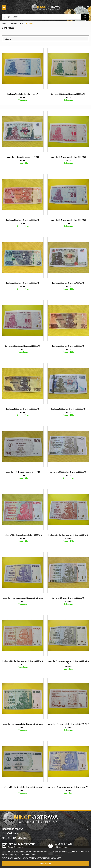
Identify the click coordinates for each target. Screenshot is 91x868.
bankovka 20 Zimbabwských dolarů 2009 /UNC (68, 220)
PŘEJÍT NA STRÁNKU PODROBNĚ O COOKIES (19, 858)
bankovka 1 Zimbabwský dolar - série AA (23, 94)
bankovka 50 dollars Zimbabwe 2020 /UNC (68, 346)
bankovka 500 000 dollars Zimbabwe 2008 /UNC (68, 472)
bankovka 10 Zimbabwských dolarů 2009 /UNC (68, 157)
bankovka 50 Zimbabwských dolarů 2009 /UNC (23, 346)
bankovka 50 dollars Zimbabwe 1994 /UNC (68, 283)
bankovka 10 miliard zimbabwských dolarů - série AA (23, 598)
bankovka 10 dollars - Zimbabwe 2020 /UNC (23, 220)
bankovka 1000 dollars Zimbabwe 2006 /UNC (23, 472)
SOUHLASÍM (45, 864)
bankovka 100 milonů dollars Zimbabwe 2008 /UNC (23, 535)
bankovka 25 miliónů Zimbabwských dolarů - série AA (23, 787)
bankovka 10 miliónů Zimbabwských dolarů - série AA (68, 787)
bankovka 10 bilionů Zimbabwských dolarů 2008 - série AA (68, 662)
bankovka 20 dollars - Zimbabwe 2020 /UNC (23, 283)
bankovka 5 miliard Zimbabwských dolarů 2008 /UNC (68, 535)
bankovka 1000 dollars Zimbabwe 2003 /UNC (68, 409)
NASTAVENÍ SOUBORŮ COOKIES (49, 858)
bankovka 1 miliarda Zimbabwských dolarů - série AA (23, 724)
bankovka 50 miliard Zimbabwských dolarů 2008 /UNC (23, 661)
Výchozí (45, 39)
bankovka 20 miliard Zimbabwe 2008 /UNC (68, 598)
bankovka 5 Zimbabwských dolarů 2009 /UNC (68, 94)
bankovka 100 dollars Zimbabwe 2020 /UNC (23, 409)
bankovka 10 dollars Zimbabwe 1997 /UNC (23, 157)
